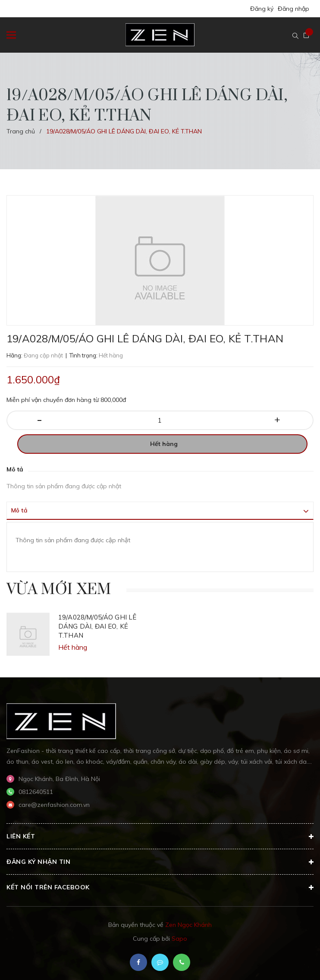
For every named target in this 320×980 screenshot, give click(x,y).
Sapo (179, 939)
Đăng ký (262, 9)
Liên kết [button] (160, 837)
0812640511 (36, 792)
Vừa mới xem (59, 590)
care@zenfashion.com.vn (54, 805)
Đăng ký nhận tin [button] (160, 862)
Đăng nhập (293, 9)
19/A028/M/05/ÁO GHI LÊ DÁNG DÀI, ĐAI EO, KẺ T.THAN (97, 626)
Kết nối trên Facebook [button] (160, 888)
